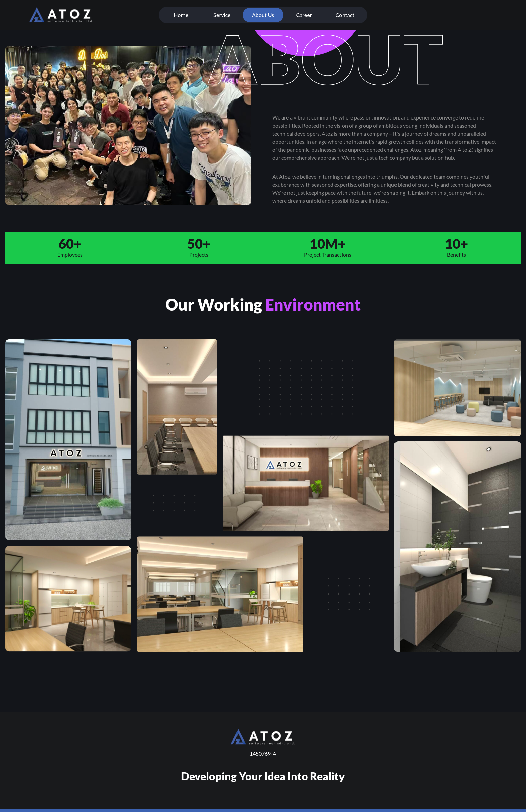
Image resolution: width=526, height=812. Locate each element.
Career (304, 15)
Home (181, 15)
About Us (263, 15)
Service (222, 15)
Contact (345, 15)
